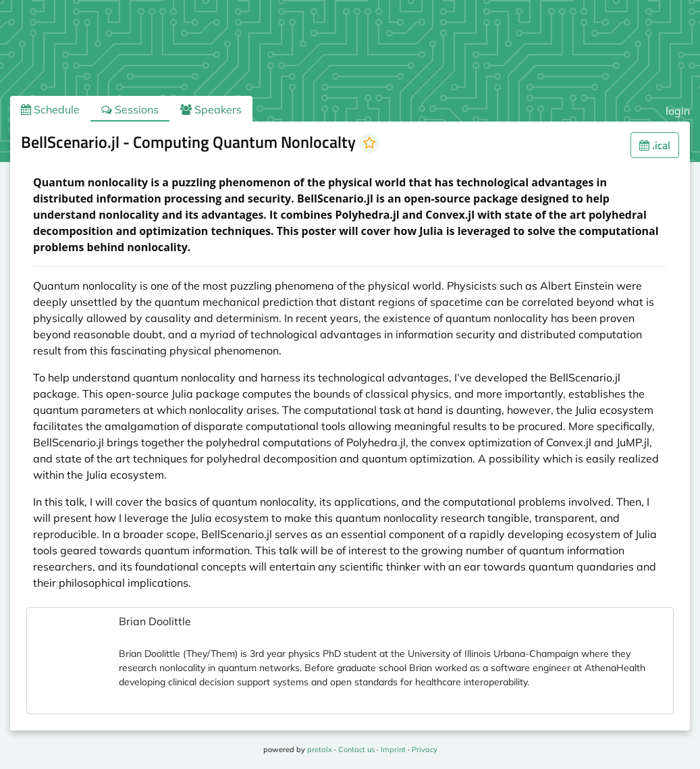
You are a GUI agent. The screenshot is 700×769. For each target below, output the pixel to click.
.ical (655, 145)
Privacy (425, 749)
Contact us (356, 749)
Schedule (50, 109)
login (678, 111)
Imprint (393, 749)
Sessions (130, 109)
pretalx (320, 749)
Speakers (211, 109)
